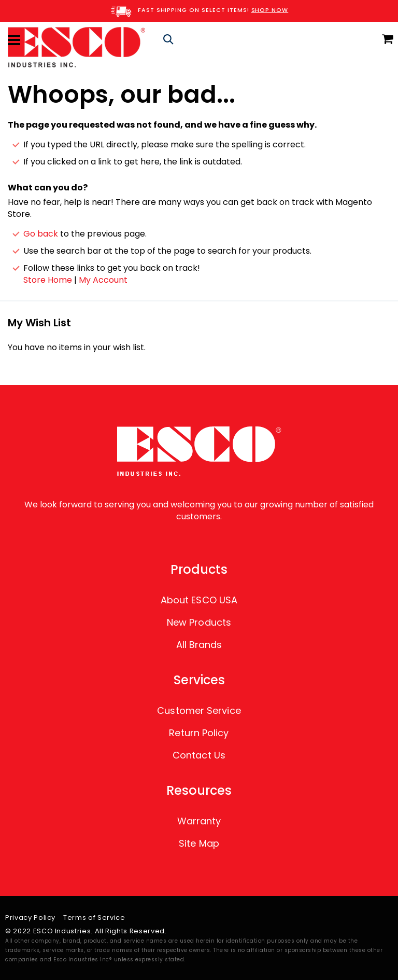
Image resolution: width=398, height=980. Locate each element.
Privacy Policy (30, 917)
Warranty (199, 821)
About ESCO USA (199, 600)
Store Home (48, 280)
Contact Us (199, 755)
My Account (103, 280)
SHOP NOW (270, 10)
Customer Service (199, 710)
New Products (199, 622)
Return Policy (199, 733)
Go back (41, 234)
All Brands (199, 645)
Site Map (199, 843)
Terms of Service (94, 917)
